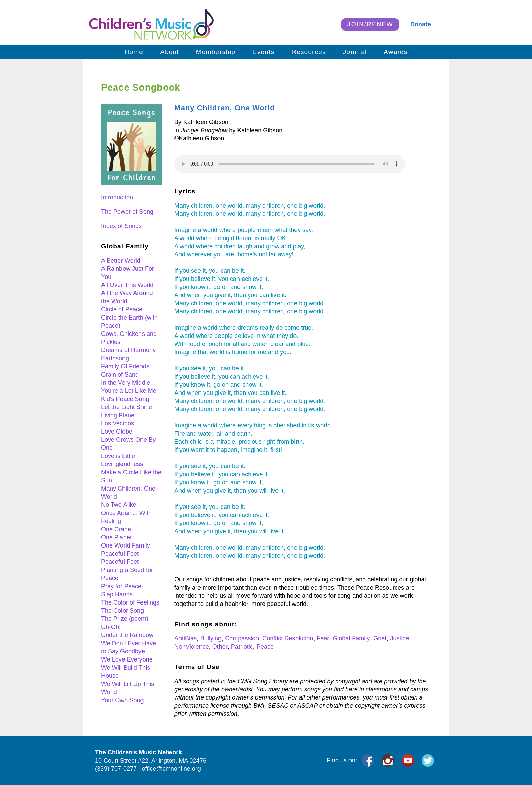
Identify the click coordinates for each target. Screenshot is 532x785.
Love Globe (117, 432)
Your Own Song (122, 700)
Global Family (351, 638)
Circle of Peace (122, 309)
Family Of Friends (125, 366)
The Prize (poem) (125, 619)
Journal (355, 52)
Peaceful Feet (120, 554)
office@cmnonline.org (171, 769)
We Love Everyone (127, 659)
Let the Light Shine (127, 407)
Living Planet (119, 415)
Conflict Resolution (288, 638)
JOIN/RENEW (370, 24)
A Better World (121, 261)
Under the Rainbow (127, 635)
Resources (309, 52)
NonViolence (192, 647)
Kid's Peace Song (125, 399)
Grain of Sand (120, 375)
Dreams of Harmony (128, 350)
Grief (380, 638)
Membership (216, 52)
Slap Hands (117, 594)
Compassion (242, 638)
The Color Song (122, 611)
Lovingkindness (122, 464)
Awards (396, 52)
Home (134, 52)
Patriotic (242, 647)
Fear (323, 638)
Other (220, 647)
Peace (265, 647)
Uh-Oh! (111, 627)
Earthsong (115, 358)
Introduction (117, 197)
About (170, 52)
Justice (399, 638)
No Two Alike (119, 505)
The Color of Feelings (130, 602)
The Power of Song (127, 212)
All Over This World (127, 285)
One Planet (116, 537)
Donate (421, 24)
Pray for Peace (121, 586)
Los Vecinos (118, 423)
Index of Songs (121, 226)
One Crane (116, 529)
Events (263, 52)
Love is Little (118, 456)
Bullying (211, 638)
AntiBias (186, 638)
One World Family (126, 545)
